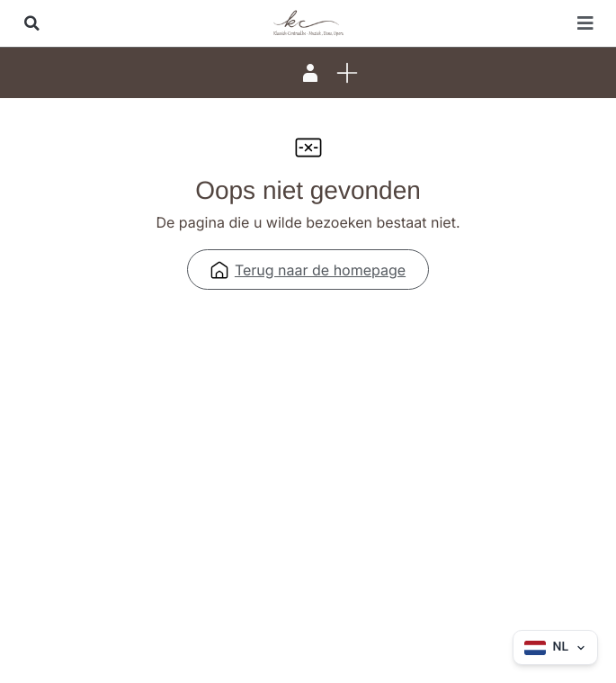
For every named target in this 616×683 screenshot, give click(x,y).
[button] (31, 23)
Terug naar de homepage (308, 270)
